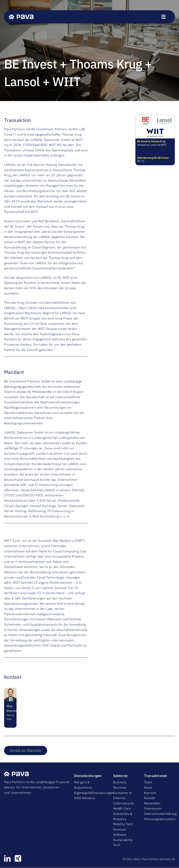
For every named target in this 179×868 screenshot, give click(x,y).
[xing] (18, 858)
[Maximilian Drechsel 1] (10, 689)
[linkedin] (7, 858)
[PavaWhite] (21, 16)
